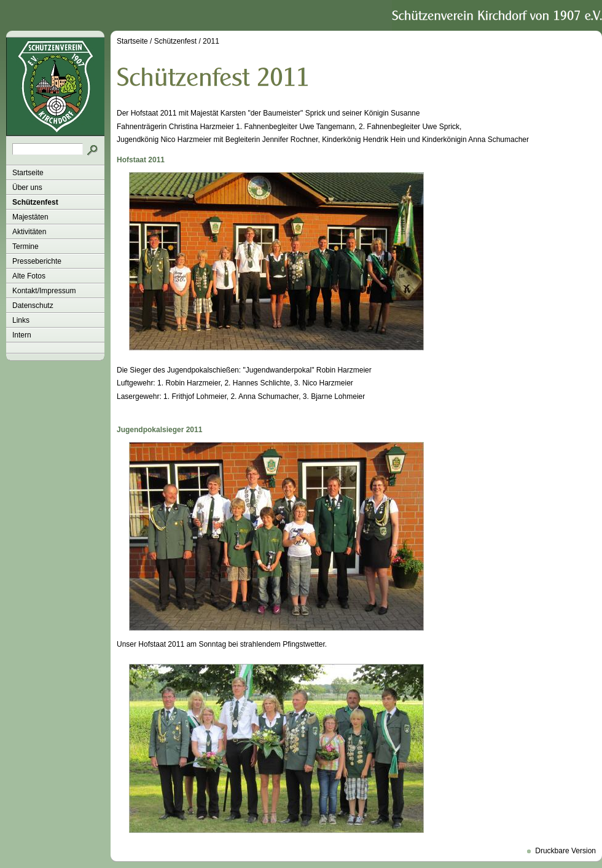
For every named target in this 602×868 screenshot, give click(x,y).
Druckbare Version (565, 851)
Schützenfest (35, 202)
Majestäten (30, 217)
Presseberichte (37, 261)
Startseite (28, 173)
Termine (25, 247)
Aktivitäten (29, 232)
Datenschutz (33, 306)
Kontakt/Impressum (44, 291)
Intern (22, 335)
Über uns (27, 187)
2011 (211, 41)
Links (21, 320)
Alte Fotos (29, 276)
